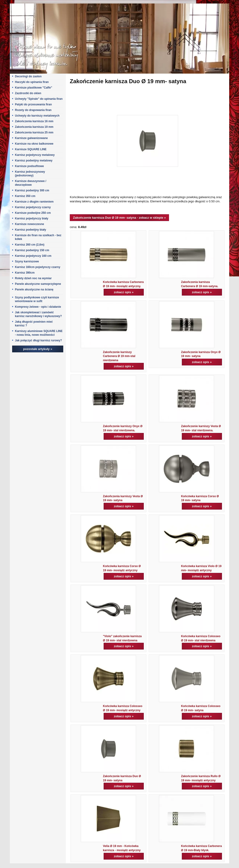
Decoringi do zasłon (28, 76)
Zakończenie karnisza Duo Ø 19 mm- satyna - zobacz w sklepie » (119, 218)
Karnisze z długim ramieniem (34, 202)
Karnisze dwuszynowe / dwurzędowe (31, 183)
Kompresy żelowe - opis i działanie (38, 307)
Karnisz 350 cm (25, 196)
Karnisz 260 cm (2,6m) (30, 245)
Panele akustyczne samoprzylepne (38, 284)
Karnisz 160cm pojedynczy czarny (38, 267)
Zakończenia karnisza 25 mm (34, 132)
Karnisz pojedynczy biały (32, 218)
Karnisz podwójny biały (30, 230)
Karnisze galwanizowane (31, 138)
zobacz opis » (124, 292)
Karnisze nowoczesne (30, 224)
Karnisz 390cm (25, 273)
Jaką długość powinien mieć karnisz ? (34, 324)
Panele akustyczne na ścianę (34, 289)
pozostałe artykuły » (38, 349)
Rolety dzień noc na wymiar (33, 278)
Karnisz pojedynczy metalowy (35, 155)
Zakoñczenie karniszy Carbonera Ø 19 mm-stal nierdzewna (119, 356)
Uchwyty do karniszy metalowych (37, 116)
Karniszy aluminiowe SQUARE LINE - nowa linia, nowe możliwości (39, 333)
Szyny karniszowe (27, 261)
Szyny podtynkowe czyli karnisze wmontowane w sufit (37, 299)
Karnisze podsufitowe (29, 166)
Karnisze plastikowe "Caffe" (33, 88)
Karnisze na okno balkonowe (34, 144)
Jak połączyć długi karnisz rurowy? (38, 340)
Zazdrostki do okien (28, 93)
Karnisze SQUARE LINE (31, 149)
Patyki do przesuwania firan (33, 104)
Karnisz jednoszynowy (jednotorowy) (30, 174)
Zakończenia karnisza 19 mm (34, 127)
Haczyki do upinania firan (32, 82)
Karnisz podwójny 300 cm (32, 190)
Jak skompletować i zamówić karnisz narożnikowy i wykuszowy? (38, 314)
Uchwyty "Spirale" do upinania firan (39, 99)
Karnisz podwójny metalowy (34, 161)
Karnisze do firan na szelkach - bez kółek (38, 237)
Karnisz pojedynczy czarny (33, 207)
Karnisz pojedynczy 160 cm (33, 256)
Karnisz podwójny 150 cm (32, 250)
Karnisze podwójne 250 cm (33, 213)
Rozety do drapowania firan (33, 110)
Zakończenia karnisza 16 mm (34, 121)
